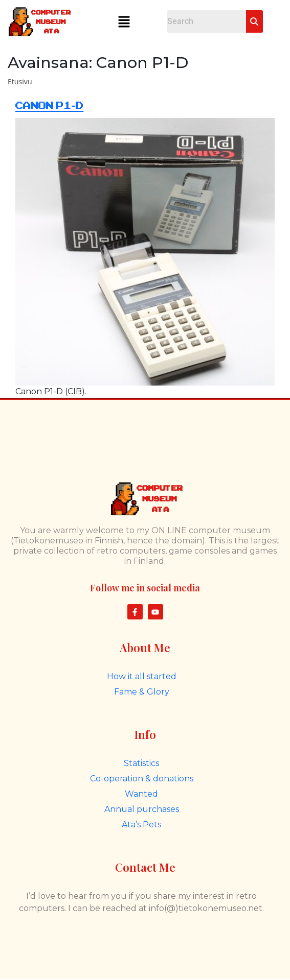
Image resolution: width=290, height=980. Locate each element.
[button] (124, 21)
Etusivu (20, 81)
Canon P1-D (49, 105)
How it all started (142, 676)
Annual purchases (142, 809)
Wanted (141, 794)
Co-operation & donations (142, 779)
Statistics (141, 763)
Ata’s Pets (141, 824)
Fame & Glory (142, 692)
